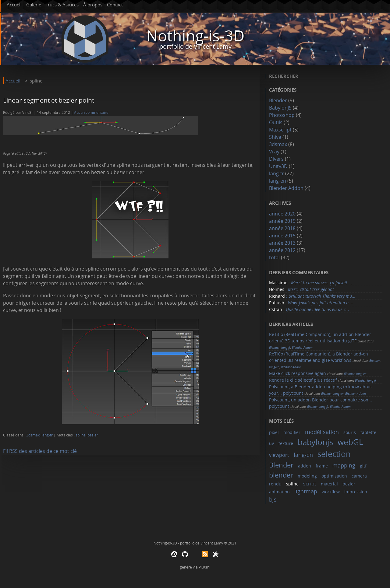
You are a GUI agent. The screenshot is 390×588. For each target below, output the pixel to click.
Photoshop (282, 115)
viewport (279, 455)
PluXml (204, 567)
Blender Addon (286, 188)
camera (359, 476)
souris (350, 432)
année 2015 (282, 236)
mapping (344, 465)
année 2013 (282, 243)
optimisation (334, 476)
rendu (275, 484)
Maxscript (280, 130)
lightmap (306, 491)
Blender (278, 100)
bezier (93, 435)
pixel (274, 432)
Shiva (275, 137)
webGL (350, 442)
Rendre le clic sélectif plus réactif (303, 380)
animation (279, 492)
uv (271, 443)
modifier (292, 432)
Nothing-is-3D (195, 36)
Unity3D (278, 166)
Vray (274, 152)
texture (286, 443)
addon (305, 466)
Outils (276, 122)
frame (322, 466)
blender (281, 475)
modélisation (322, 432)
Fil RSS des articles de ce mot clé (40, 451)
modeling (307, 476)
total (275, 257)
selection (334, 454)
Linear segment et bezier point (49, 100)
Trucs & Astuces (62, 5)
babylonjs (315, 442)
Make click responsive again (298, 373)
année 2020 (282, 214)
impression (356, 492)
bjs (273, 499)
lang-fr (47, 435)
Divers (276, 159)
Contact (115, 5)
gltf (363, 466)
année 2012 (282, 250)
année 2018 (282, 228)
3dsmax (33, 435)
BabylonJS (280, 108)
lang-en (278, 181)
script (310, 484)
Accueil (14, 5)
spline (81, 435)
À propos (93, 5)
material (329, 484)
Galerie (34, 5)
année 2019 (282, 221)
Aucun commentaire (91, 112)
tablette (368, 432)
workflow (331, 492)
